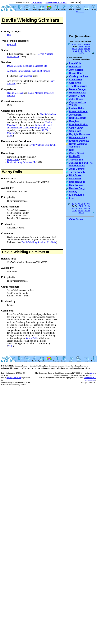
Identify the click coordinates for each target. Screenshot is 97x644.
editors (93, 373)
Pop (9, 44)
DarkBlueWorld (78, 118)
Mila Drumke (76, 185)
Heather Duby (77, 188)
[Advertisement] (84, 22)
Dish (72, 150)
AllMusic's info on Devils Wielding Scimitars (29, 71)
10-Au (75, 44)
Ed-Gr (81, 46)
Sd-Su (81, 51)
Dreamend (75, 179)
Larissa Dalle (77, 108)
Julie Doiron (76, 160)
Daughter (74, 121)
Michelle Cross (78, 93)
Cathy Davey (76, 128)
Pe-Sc (74, 51)
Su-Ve (87, 51)
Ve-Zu (81, 53)
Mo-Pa (87, 49)
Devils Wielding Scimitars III (37, 128)
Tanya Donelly (77, 172)
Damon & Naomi (78, 111)
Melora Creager (78, 89)
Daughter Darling (79, 124)
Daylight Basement (80, 134)
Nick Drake (75, 175)
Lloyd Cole (75, 63)
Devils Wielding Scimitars (78, 145)
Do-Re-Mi (74, 156)
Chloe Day (75, 131)
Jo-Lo (74, 49)
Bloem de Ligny (78, 138)
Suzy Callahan (26, 76)
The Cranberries (78, 86)
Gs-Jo (87, 46)
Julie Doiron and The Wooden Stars (81, 164)
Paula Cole (75, 67)
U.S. (9, 35)
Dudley (73, 192)
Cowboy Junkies (79, 76)
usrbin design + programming (90, 379)
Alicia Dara (75, 115)
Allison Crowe (77, 96)
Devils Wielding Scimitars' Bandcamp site (27, 66)
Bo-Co (87, 44)
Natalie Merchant (15, 93)
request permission (14, 378)
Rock (14, 44)
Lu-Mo (80, 49)
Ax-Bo (81, 44)
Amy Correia (76, 70)
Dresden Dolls (77, 182)
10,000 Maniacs (35, 93)
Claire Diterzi (77, 153)
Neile (10, 136)
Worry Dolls (13, 160)
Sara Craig (75, 83)
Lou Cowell (76, 80)
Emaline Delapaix (79, 141)
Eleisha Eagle (77, 195)
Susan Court (76, 73)
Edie (72, 198)
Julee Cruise (76, 99)
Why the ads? (80, 12)
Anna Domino (77, 169)
